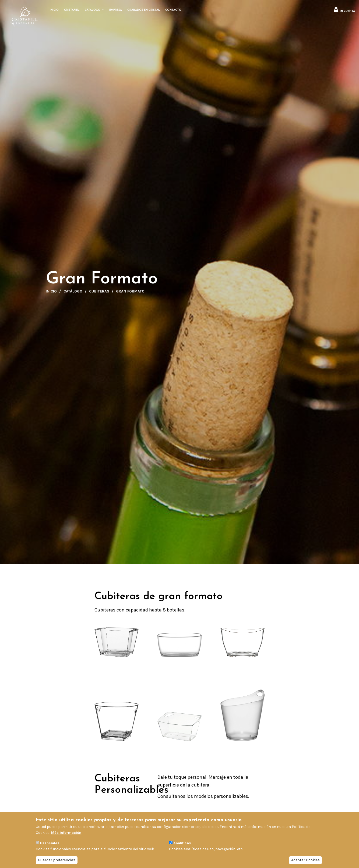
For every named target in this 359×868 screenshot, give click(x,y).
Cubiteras (99, 293)
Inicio (51, 293)
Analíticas (182, 843)
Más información (66, 833)
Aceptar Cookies (305, 860)
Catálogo (73, 293)
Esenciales (50, 843)
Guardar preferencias (57, 860)
